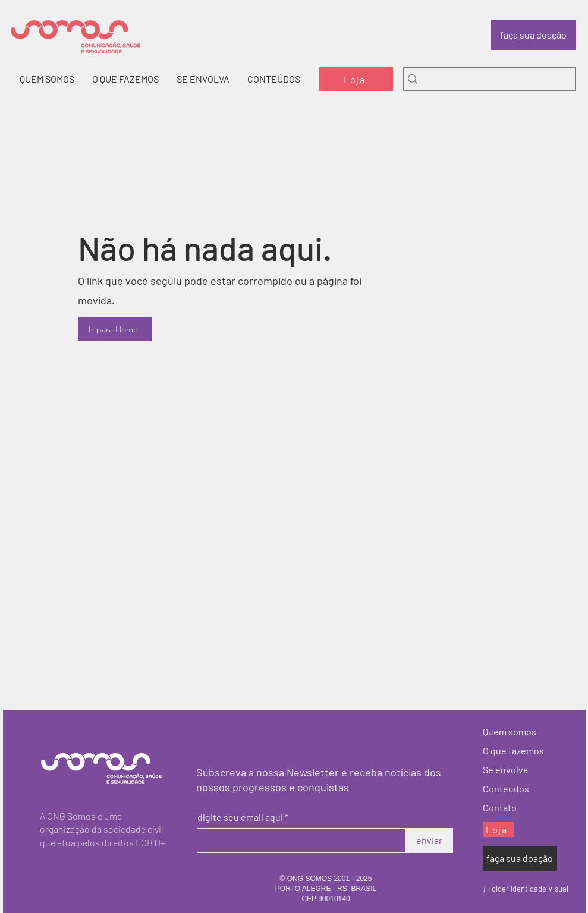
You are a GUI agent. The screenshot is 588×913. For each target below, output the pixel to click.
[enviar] (430, 840)
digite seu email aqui (240, 817)
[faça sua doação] (534, 35)
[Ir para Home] (115, 329)
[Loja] (356, 79)
